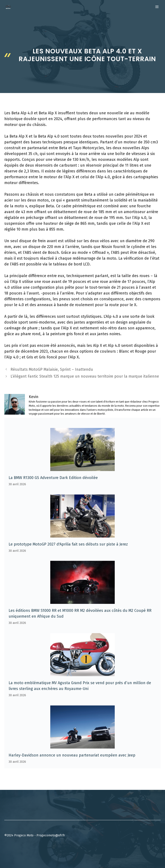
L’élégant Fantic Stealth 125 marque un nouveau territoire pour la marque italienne (85, 376)
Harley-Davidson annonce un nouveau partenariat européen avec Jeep (72, 755)
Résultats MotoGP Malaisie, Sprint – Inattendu (52, 369)
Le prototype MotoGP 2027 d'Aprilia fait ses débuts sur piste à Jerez (68, 544)
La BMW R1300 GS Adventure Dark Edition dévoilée (53, 478)
